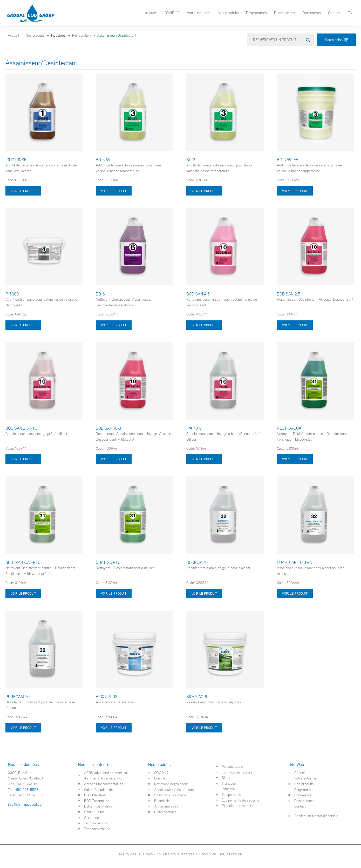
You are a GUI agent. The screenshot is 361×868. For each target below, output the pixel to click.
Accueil (151, 13)
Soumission (336, 40)
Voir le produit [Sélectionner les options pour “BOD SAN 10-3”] (114, 459)
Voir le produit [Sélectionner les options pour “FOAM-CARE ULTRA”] (295, 593)
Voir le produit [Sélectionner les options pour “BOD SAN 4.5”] (204, 325)
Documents (312, 13)
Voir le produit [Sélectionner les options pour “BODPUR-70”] (204, 593)
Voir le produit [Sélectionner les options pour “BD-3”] (204, 191)
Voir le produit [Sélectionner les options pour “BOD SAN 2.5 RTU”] (23, 459)
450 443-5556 (27, 789)
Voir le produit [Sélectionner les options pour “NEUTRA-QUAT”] (295, 459)
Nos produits (228, 13)
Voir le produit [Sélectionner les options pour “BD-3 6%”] (114, 191)
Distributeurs (285, 13)
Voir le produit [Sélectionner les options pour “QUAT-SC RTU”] (114, 593)
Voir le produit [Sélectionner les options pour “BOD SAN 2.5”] (295, 325)
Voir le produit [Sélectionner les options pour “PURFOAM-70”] (23, 728)
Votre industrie (199, 13)
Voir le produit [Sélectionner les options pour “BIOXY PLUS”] (114, 728)
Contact (334, 13)
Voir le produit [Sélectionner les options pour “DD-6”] (114, 325)
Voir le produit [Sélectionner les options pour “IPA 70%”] (204, 459)
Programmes (256, 13)
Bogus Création (230, 854)
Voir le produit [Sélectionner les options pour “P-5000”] (23, 325)
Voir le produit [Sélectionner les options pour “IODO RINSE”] (23, 191)
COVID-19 (172, 13)
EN (350, 13)
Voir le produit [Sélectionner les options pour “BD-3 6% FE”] (295, 191)
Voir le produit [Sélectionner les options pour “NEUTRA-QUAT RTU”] (23, 593)
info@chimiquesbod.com (26, 804)
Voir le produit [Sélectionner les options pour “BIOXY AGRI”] (204, 728)
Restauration (81, 35)
